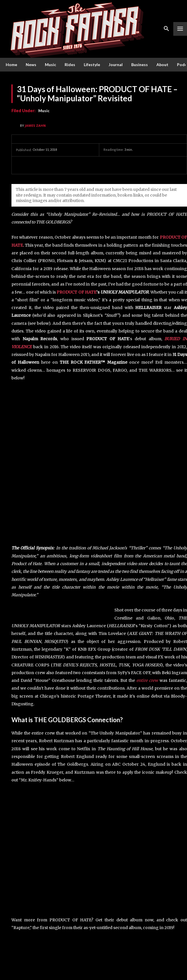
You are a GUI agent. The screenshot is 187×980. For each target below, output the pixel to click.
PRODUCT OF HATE (76, 292)
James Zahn (35, 125)
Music (44, 111)
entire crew (147, 680)
